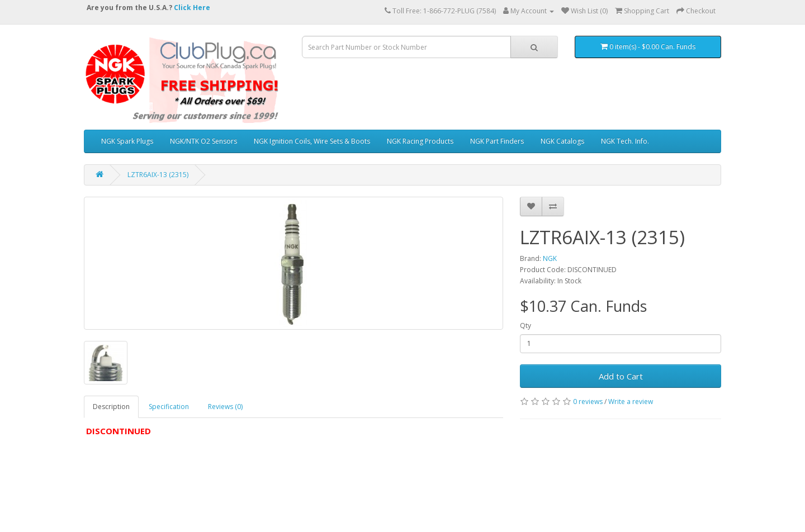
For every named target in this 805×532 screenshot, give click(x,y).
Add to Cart (621, 376)
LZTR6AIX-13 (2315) (158, 175)
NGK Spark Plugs (127, 141)
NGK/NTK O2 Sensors (203, 141)
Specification (169, 407)
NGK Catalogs (562, 141)
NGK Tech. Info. (625, 141)
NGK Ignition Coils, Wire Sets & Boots (312, 141)
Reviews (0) (225, 407)
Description (111, 407)
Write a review (631, 402)
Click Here (192, 8)
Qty (525, 326)
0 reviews (588, 402)
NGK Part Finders (497, 141)
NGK (550, 258)
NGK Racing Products (420, 141)
